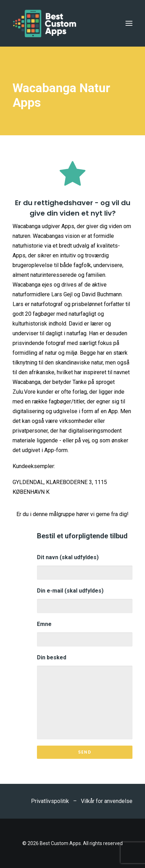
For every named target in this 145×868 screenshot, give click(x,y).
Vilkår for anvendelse (107, 801)
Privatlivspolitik (50, 801)
